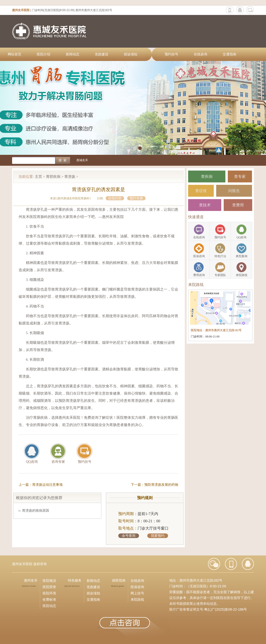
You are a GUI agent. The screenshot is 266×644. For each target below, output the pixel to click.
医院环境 (49, 593)
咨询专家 (58, 462)
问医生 (234, 191)
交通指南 (229, 54)
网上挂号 (137, 593)
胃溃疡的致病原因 (36, 511)
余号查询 (129, 536)
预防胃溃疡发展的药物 (161, 485)
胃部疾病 (53, 177)
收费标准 (49, 599)
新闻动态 (73, 54)
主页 (38, 177)
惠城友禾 (82, 160)
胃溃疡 (70, 177)
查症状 (201, 191)
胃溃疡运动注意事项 (47, 485)
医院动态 (49, 606)
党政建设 (102, 54)
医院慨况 (49, 581)
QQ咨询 (32, 462)
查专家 (240, 176)
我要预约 (158, 536)
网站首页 (15, 54)
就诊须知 (131, 54)
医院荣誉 (49, 587)
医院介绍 (44, 54)
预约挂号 (171, 54)
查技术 (205, 205)
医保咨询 (137, 587)
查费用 (238, 205)
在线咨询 (200, 54)
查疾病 (207, 176)
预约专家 (136, 198)
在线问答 (115, 198)
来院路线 (137, 599)
